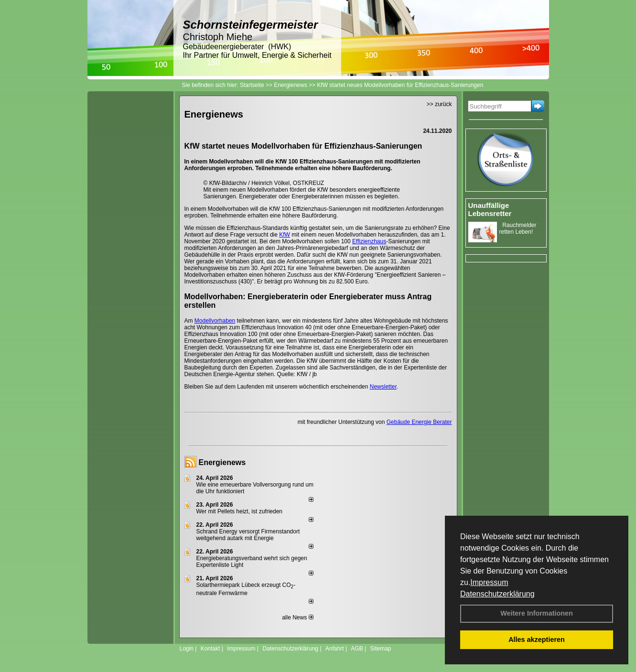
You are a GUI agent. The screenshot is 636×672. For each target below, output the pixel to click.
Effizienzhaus (369, 241)
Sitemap (380, 649)
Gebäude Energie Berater (419, 422)
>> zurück (439, 104)
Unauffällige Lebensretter (490, 209)
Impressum (489, 582)
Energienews (222, 462)
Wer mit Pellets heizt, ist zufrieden (240, 511)
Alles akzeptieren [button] (537, 639)
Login (187, 649)
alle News (297, 618)
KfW (285, 235)
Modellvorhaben (215, 321)
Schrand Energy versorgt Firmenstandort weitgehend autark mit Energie (248, 535)
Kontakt (210, 649)
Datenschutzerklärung (497, 594)
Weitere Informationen (537, 613)
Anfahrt (335, 649)
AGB (357, 649)
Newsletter (383, 387)
